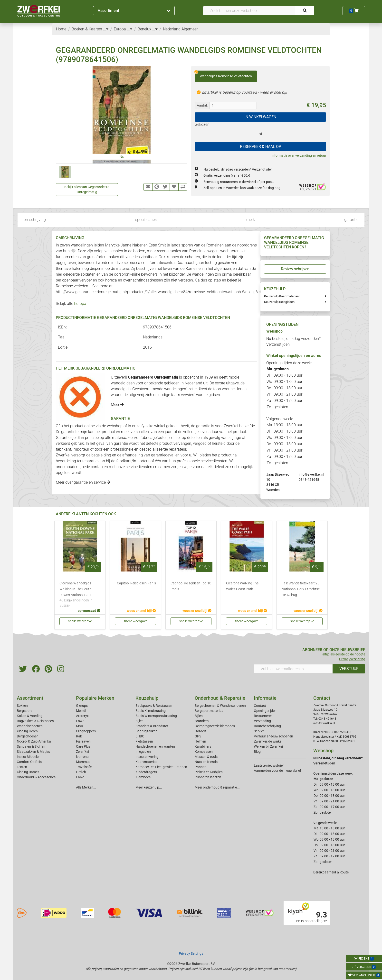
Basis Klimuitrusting (151, 711)
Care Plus (83, 746)
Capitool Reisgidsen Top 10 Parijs (191, 586)
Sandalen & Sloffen (31, 746)
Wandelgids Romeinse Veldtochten (223, 74)
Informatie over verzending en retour (299, 155)
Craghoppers (86, 731)
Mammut (83, 762)
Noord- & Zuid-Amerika (34, 741)
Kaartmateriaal (147, 762)
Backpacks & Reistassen (154, 706)
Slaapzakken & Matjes (33, 752)
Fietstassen (144, 741)
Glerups (82, 706)
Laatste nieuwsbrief (269, 765)
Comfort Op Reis (29, 762)
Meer (117, 404)
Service (259, 731)
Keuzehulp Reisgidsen (279, 302)
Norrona (82, 757)
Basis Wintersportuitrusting (156, 716)
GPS (198, 736)
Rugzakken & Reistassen (35, 721)
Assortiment (134, 11)
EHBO (140, 736)
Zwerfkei (82, 752)
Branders (202, 721)
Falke (80, 777)
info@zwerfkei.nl (311, 474)
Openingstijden (265, 711)
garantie (351, 220)
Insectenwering (147, 757)
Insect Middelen (29, 757)
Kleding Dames (28, 772)
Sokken (22, 706)
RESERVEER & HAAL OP (261, 147)
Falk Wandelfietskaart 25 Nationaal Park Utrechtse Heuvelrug (301, 589)
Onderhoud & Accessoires (36, 777)
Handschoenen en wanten (155, 746)
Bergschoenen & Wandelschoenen (220, 706)
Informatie (265, 698)
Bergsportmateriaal (209, 711)
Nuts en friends (206, 762)
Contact (260, 706)
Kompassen (204, 752)
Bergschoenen (28, 736)
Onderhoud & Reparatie (220, 698)
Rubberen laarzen (208, 777)
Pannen (201, 767)
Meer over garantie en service (83, 482)
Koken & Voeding (30, 716)
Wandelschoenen (30, 726)
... (106, 29)
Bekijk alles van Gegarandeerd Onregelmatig (87, 189)
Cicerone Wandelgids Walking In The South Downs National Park (80, 595)
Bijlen (139, 721)
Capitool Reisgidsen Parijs (136, 583)
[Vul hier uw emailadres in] (293, 669)
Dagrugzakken (146, 731)
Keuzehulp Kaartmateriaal (282, 296)
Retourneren (263, 716)
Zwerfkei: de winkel (268, 741)
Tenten (22, 767)
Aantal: (202, 105)
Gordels (201, 731)
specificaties (146, 220)
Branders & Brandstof (152, 726)
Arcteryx (82, 716)
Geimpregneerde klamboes (215, 726)
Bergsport (24, 711)
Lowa (80, 721)
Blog (257, 752)
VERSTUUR (349, 669)
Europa (80, 304)
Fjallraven (83, 741)
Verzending (262, 721)
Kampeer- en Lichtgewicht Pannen (161, 767)
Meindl (81, 711)
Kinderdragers (146, 772)
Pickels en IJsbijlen (209, 772)
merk (251, 220)
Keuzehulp (147, 698)
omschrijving (35, 220)
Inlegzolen (143, 752)
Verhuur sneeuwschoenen (273, 736)
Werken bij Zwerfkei (268, 746)
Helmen (200, 741)
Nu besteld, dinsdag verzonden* (238, 169)
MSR (80, 726)
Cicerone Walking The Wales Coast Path (242, 586)
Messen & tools (206, 757)
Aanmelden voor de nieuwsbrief (277, 771)
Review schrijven (295, 269)
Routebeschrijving (267, 726)
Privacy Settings (191, 953)
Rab (79, 736)
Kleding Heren (27, 731)
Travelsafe (84, 767)
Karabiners (203, 746)
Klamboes (143, 777)
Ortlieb (81, 772)
